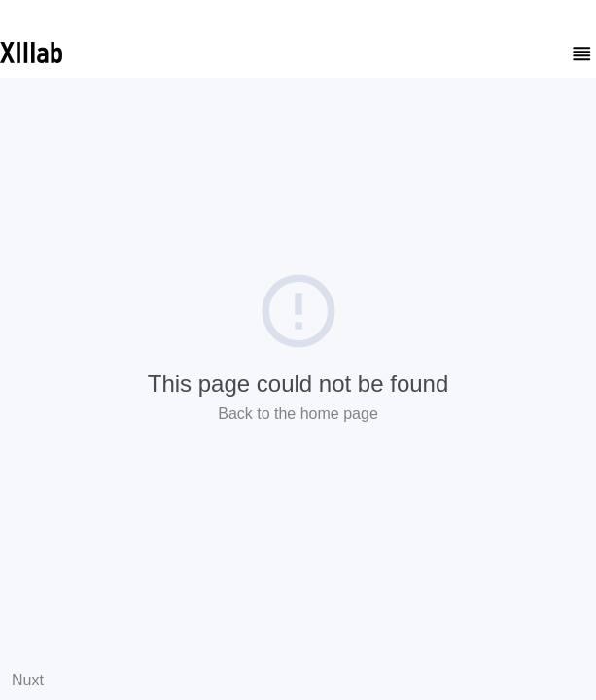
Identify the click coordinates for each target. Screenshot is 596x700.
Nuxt (28, 680)
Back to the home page (298, 414)
